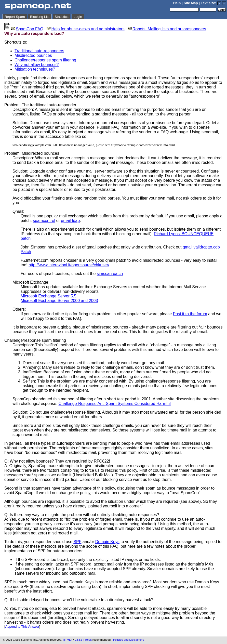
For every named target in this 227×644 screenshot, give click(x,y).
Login (78, 17)
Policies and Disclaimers (129, 640)
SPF (77, 542)
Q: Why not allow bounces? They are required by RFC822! (57, 461)
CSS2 (78, 640)
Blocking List (40, 17)
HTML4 (68, 640)
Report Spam (15, 17)
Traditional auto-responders (39, 51)
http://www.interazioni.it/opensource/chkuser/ (69, 265)
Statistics (61, 17)
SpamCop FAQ (27, 29)
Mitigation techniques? (35, 69)
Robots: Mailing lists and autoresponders (167, 29)
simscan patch (110, 274)
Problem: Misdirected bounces (32, 153)
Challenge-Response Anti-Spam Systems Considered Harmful (115, 404)
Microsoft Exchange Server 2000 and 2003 (59, 301)
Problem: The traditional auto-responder (40, 105)
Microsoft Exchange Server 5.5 (49, 296)
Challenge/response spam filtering (45, 60)
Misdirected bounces (33, 55)
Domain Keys (107, 542)
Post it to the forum (190, 314)
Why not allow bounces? (37, 65)
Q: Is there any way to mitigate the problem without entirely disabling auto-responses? (82, 515)
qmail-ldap (70, 221)
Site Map (191, 3)
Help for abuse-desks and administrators (85, 29)
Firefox (87, 640)
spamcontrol (44, 221)
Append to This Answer (22, 627)
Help (177, 3)
